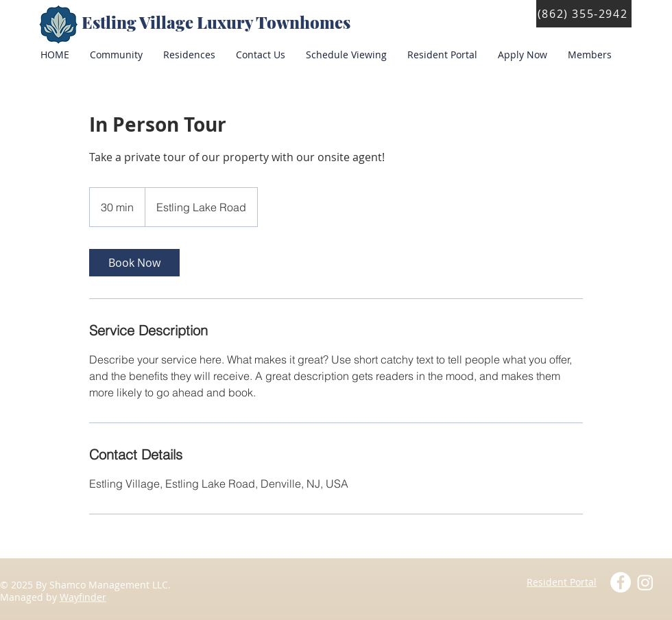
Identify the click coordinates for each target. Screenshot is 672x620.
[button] (442, 55)
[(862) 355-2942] (584, 14)
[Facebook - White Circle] (621, 582)
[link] (134, 263)
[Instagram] (645, 582)
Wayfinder (83, 597)
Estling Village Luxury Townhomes (218, 22)
